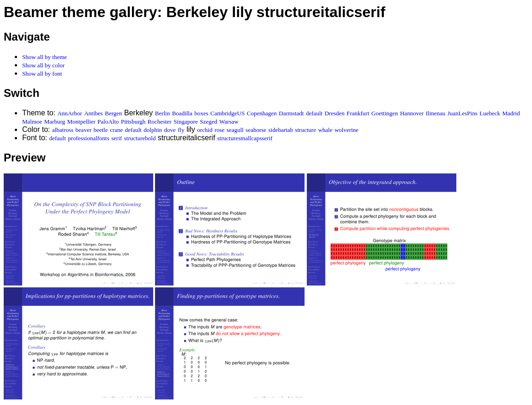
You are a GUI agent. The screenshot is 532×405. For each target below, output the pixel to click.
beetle (101, 130)
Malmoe (32, 122)
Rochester (160, 122)
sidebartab (281, 130)
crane (116, 130)
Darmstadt (291, 113)
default (314, 113)
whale (325, 130)
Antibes (93, 113)
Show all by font (42, 74)
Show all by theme (45, 57)
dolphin (153, 130)
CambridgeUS (227, 113)
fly (181, 130)
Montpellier (81, 122)
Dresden (334, 113)
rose (220, 130)
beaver (84, 130)
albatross (63, 130)
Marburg (55, 122)
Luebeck (490, 113)
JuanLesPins (463, 113)
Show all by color (43, 65)
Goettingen (385, 113)
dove (170, 130)
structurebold (140, 138)
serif (117, 138)
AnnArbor (69, 113)
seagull (235, 130)
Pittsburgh (133, 122)
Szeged (209, 122)
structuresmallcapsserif (245, 138)
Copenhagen (262, 113)
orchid (205, 130)
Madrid (511, 113)
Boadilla (182, 113)
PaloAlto (108, 122)
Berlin (163, 113)
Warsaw (229, 122)
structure (305, 130)
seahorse (256, 130)
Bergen (113, 113)
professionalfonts (89, 138)
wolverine (347, 130)
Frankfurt (358, 113)
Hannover (412, 113)
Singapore (186, 122)
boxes (201, 113)
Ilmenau (436, 113)
